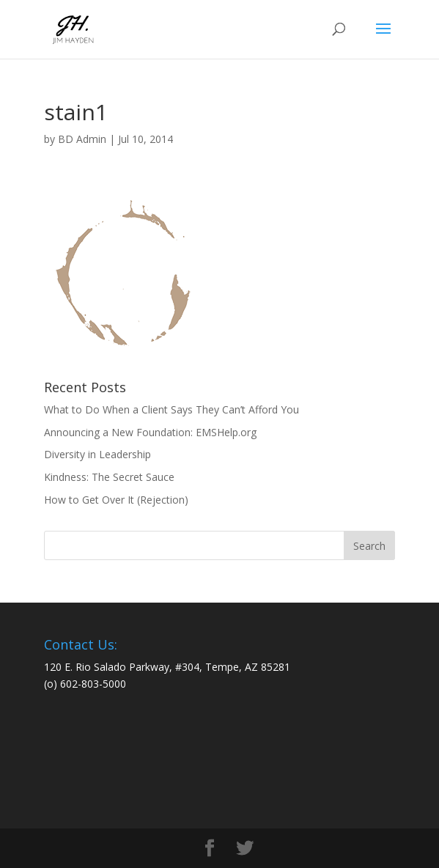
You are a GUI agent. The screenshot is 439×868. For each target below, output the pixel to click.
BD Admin (82, 139)
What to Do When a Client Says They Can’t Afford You (171, 409)
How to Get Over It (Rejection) (116, 500)
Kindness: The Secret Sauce (109, 477)
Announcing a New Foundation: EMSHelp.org (150, 432)
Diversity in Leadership (97, 454)
